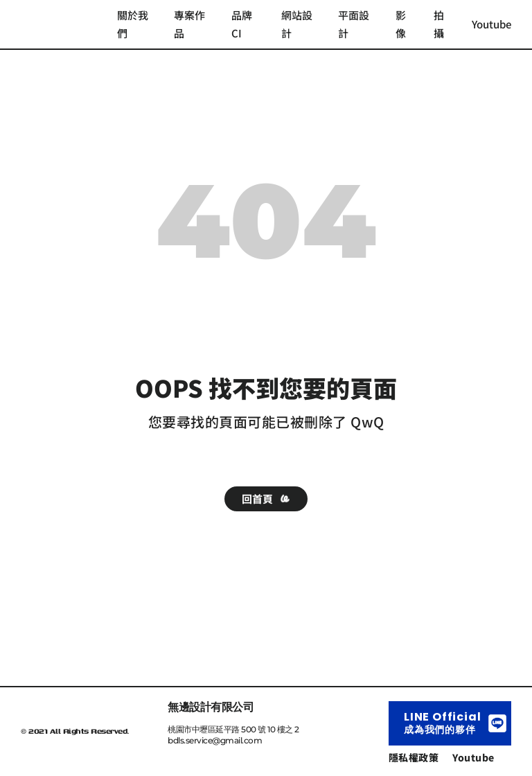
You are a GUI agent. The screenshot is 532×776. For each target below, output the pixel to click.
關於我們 (133, 24)
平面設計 (354, 24)
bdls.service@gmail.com (215, 740)
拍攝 (439, 24)
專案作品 (189, 24)
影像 (401, 24)
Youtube (491, 24)
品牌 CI (242, 24)
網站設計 (297, 24)
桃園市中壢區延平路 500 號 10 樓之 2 (233, 729)
